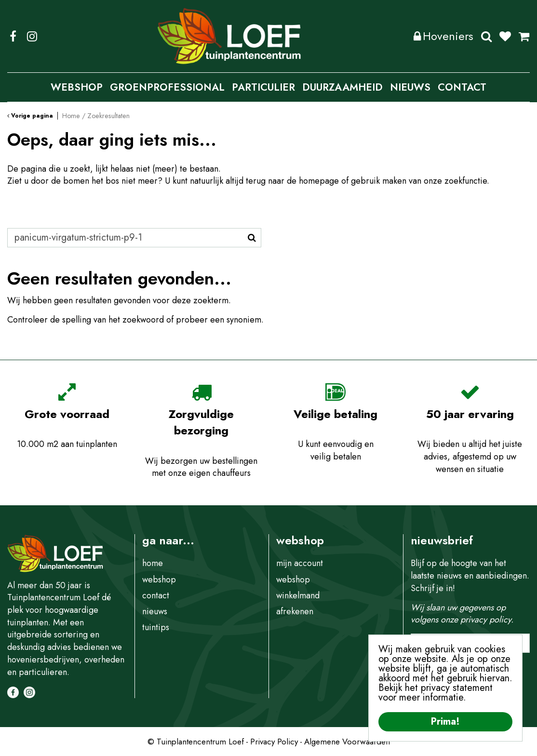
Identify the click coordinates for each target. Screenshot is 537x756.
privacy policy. (487, 620)
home (153, 563)
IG (32, 36)
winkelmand (298, 595)
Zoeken (486, 36)
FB (13, 36)
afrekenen (295, 611)
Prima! (445, 722)
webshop (159, 580)
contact (156, 595)
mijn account (300, 563)
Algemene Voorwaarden (347, 742)
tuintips (156, 627)
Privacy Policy (274, 742)
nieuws (155, 611)
